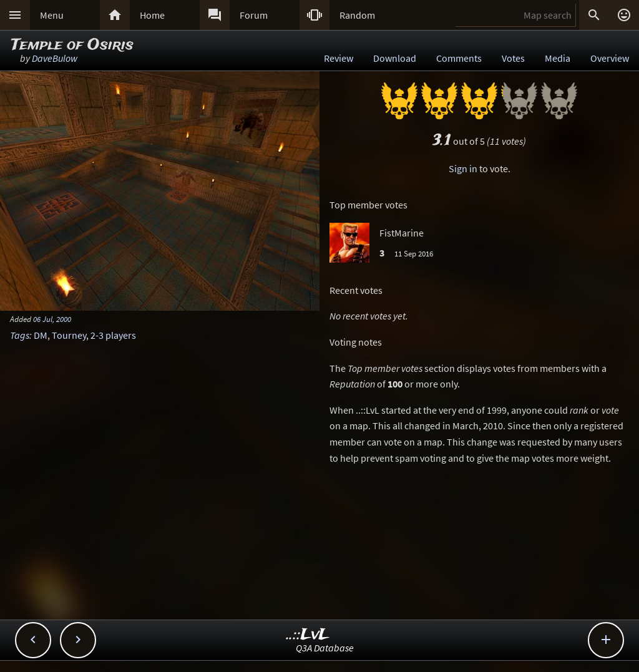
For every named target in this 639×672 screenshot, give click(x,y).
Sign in (463, 168)
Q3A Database (325, 648)
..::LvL (308, 635)
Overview (610, 58)
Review (339, 58)
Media (558, 58)
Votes (513, 58)
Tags (20, 335)
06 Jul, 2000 (52, 319)
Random (357, 15)
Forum (254, 15)
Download (395, 58)
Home (152, 15)
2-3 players (113, 335)
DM (41, 335)
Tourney (69, 335)
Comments (459, 58)
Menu (52, 15)
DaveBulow (55, 58)
